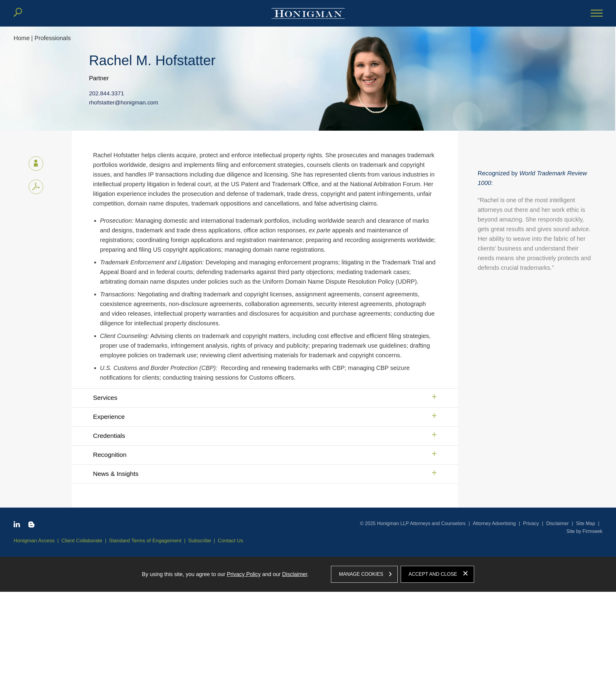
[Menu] (597, 14)
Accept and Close (433, 574)
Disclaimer (558, 523)
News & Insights (116, 474)
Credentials (109, 436)
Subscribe (200, 541)
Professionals (53, 38)
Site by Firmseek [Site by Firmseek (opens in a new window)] (584, 531)
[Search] (18, 12)
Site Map (586, 523)
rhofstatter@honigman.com (117, 102)
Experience (109, 417)
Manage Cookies (361, 574)
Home (22, 38)
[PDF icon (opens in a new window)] (36, 187)
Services (105, 398)
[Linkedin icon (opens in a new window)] (17, 525)
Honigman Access (34, 541)
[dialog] (308, 574)
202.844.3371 (101, 94)
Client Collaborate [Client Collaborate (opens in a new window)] (82, 541)
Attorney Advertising (494, 523)
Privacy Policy (244, 574)
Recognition (110, 455)
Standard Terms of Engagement (145, 541)
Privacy (531, 523)
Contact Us (230, 541)
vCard (33, 162)
